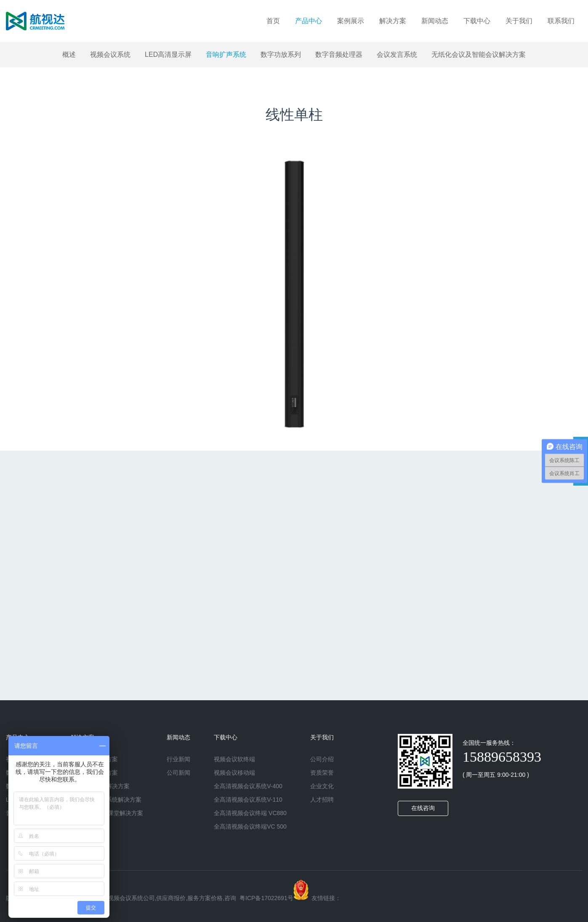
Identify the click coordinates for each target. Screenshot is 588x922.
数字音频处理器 (339, 54)
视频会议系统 (110, 54)
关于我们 (519, 21)
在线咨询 (423, 808)
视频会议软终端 (234, 759)
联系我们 (561, 21)
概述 (69, 54)
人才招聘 (322, 800)
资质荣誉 (322, 773)
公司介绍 (322, 759)
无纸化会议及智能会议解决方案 (479, 54)
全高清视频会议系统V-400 (248, 786)
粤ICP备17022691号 (266, 898)
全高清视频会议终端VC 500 (250, 826)
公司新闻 (178, 773)
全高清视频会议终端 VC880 (250, 813)
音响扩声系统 (226, 54)
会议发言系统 (397, 54)
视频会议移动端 (234, 773)
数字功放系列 (281, 54)
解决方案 (393, 21)
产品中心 (309, 21)
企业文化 (322, 786)
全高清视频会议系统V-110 (248, 800)
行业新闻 (178, 759)
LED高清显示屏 (168, 54)
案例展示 (351, 21)
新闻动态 (435, 21)
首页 (273, 21)
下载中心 (477, 21)
